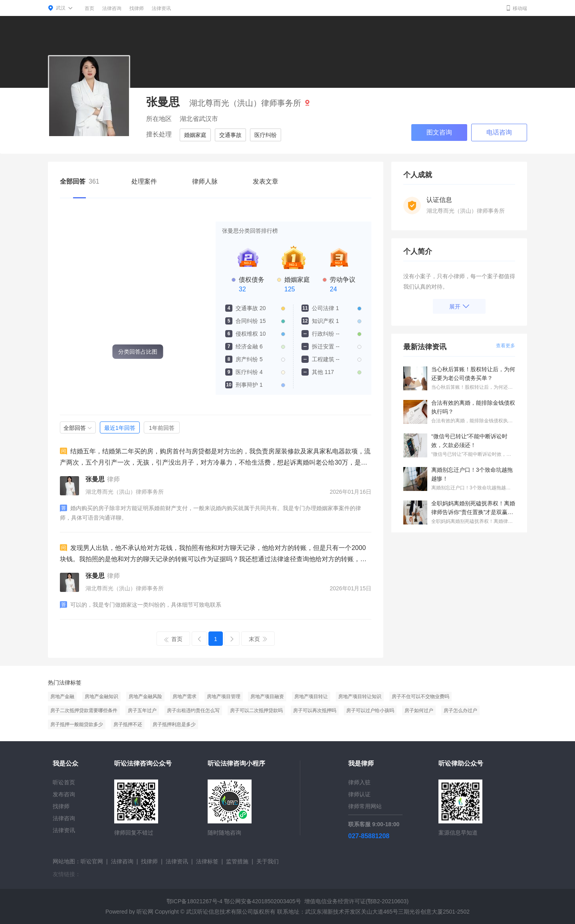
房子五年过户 (142, 710)
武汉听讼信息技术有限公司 (220, 912)
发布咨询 (64, 794)
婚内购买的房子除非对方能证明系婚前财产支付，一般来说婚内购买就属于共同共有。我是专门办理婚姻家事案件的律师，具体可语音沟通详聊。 (210, 513)
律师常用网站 (365, 806)
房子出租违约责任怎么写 (193, 710)
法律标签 (207, 861)
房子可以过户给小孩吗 (370, 710)
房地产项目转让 (311, 696)
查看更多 (506, 346)
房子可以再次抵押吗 (315, 710)
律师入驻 (359, 782)
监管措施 (237, 861)
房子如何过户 (419, 710)
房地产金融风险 (145, 696)
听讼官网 (92, 861)
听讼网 (145, 912)
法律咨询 (112, 8)
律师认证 (359, 794)
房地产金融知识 (101, 696)
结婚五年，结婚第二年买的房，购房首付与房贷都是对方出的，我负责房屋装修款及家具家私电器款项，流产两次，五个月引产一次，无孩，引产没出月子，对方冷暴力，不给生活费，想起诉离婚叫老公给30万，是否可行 (215, 458)
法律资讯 (161, 8)
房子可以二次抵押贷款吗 (256, 710)
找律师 (137, 8)
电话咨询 (499, 132)
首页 (89, 8)
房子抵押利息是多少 (174, 724)
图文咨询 (439, 132)
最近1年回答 (120, 428)
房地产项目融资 (267, 696)
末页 (258, 639)
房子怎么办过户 (460, 710)
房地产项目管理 (224, 696)
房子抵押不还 (128, 724)
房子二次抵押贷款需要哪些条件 (84, 710)
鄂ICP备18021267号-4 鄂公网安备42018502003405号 (234, 901)
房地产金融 (62, 696)
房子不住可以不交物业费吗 (420, 696)
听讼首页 (64, 782)
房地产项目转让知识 (360, 696)
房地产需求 (184, 696)
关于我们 (268, 861)
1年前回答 (162, 428)
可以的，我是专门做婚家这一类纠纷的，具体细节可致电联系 (141, 605)
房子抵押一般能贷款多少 (77, 724)
